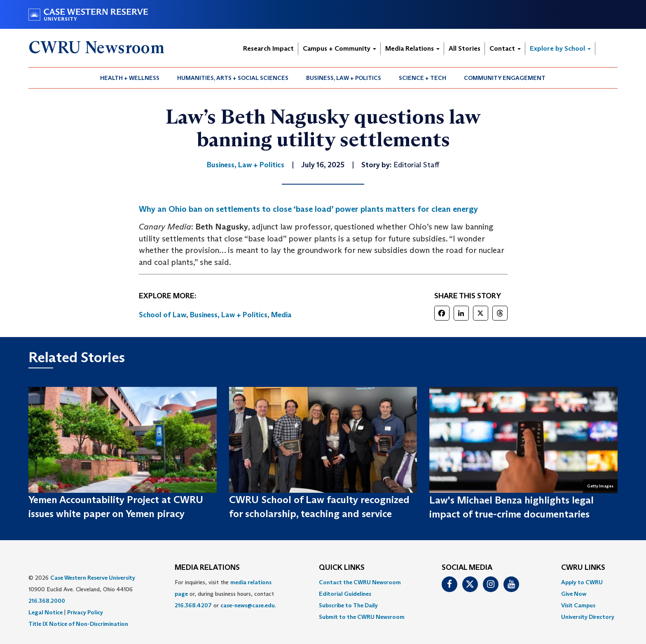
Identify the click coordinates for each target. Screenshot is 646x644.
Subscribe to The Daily (348, 605)
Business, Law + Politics (344, 78)
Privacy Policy (85, 612)
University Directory (588, 617)
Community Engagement (505, 78)
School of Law (163, 315)
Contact (505, 48)
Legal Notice (46, 612)
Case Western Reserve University (93, 578)
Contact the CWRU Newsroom (360, 582)
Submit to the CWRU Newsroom (362, 617)
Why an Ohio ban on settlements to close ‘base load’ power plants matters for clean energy (308, 209)
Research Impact (268, 48)
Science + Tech (422, 78)
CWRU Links (583, 568)
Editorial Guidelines (345, 594)
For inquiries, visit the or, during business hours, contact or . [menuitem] (225, 594)
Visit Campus (578, 605)
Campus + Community (339, 48)
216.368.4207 (193, 605)
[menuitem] (130, 78)
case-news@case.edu (248, 605)
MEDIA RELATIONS (207, 568)
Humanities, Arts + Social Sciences (233, 78)
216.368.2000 (47, 601)
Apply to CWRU (582, 582)
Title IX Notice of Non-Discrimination (78, 624)
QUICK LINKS (342, 568)
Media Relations (412, 48)
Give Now (574, 594)
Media (281, 315)
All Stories (465, 48)
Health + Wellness (130, 78)
